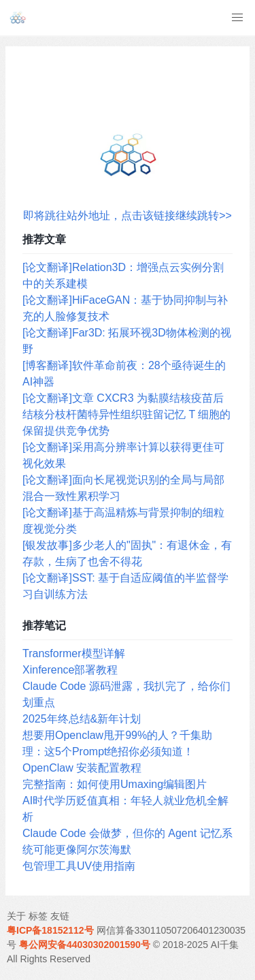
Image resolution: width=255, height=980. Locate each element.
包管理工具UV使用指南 (79, 866)
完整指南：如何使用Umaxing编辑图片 (115, 784)
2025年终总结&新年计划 (82, 719)
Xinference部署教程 (70, 670)
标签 (38, 916)
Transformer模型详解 (74, 653)
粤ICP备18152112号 (50, 930)
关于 (16, 916)
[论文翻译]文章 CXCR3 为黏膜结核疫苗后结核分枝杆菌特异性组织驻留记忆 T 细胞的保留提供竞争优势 (126, 414)
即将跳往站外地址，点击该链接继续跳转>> (128, 216)
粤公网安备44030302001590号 (85, 945)
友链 (60, 916)
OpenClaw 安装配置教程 (82, 768)
